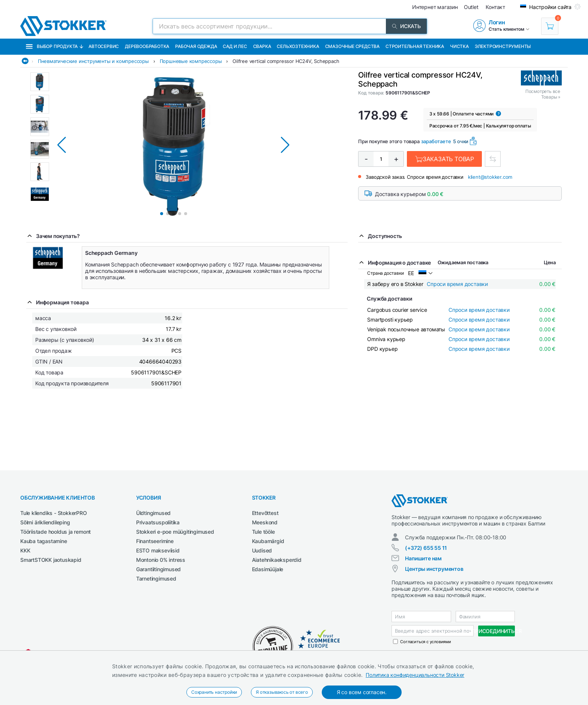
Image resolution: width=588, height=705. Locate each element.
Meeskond (265, 522)
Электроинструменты (503, 46)
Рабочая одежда (196, 46)
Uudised (262, 550)
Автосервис (104, 46)
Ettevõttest (265, 513)
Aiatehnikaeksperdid (277, 560)
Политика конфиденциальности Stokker (415, 675)
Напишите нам (423, 558)
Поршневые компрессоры (191, 61)
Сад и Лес (235, 46)
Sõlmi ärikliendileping (45, 522)
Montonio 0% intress (161, 560)
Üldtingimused (153, 513)
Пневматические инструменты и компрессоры (93, 61)
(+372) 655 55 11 (426, 548)
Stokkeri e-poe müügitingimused (175, 532)
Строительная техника (415, 46)
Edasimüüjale (268, 569)
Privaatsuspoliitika (158, 522)
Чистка (459, 46)
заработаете (436, 141)
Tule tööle (263, 532)
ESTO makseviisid (158, 550)
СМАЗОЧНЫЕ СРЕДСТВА (352, 46)
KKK (25, 550)
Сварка (262, 46)
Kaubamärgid (268, 541)
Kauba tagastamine (44, 541)
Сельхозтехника (298, 46)
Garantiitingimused (158, 569)
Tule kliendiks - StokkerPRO (54, 513)
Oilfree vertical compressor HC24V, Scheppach (286, 61)
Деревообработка (147, 46)
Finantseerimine (155, 541)
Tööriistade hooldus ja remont (55, 532)
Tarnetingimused (156, 579)
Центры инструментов (434, 569)
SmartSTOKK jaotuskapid (51, 560)
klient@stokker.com (490, 177)
